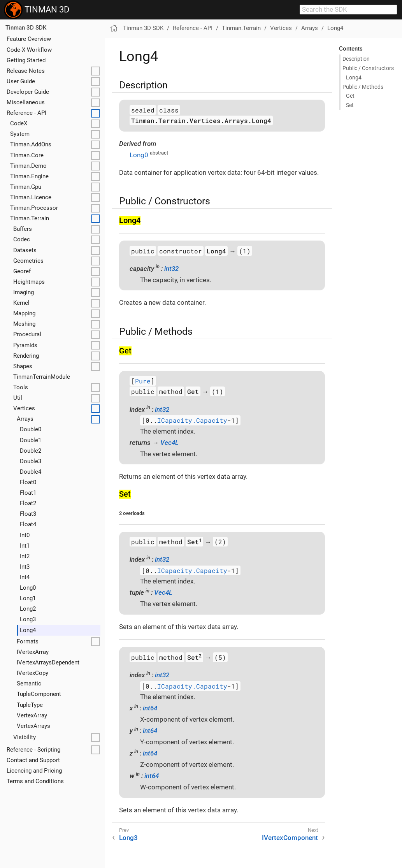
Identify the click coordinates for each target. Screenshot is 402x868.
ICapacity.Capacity (192, 421)
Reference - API (26, 113)
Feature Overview (29, 39)
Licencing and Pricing (34, 771)
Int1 (25, 546)
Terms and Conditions (35, 781)
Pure (143, 381)
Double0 (31, 429)
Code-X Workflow (29, 50)
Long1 (28, 598)
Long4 (28, 630)
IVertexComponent (290, 838)
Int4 (25, 577)
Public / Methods (363, 87)
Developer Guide (28, 92)
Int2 (25, 556)
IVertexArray (33, 652)
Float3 (28, 514)
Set (350, 105)
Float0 (28, 482)
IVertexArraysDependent (48, 662)
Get (350, 96)
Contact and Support (33, 760)
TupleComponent (39, 694)
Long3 (28, 619)
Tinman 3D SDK (26, 28)
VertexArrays (33, 726)
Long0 (28, 588)
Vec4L (169, 443)
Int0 (25, 535)
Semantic (29, 684)
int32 (171, 269)
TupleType (30, 705)
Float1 (28, 493)
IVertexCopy (32, 673)
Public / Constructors (368, 68)
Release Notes (26, 71)
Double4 (31, 472)
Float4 (28, 524)
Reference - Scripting (33, 750)
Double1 (31, 440)
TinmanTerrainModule (42, 377)
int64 (150, 708)
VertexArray (32, 715)
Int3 (25, 567)
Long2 (28, 609)
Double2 (31, 451)
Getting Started (26, 60)
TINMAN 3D (37, 10)
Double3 (31, 461)
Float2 (28, 503)
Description (356, 59)
